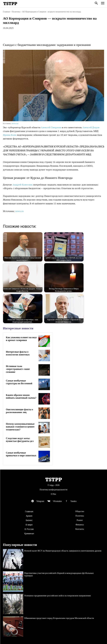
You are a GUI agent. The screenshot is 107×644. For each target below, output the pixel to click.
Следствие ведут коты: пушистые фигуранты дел (20, 440)
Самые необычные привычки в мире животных (21, 454)
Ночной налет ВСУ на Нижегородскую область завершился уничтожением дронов (63, 551)
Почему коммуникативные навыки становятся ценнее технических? (20, 427)
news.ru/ (15, 123)
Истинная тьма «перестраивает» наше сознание (18, 369)
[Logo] (10, 4)
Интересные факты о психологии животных (18, 353)
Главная (6, 12)
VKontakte (57, 501)
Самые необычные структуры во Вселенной (19, 382)
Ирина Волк (10, 135)
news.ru (19, 211)
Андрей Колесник (23, 185)
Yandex (74, 501)
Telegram (40, 501)
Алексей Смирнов (51, 127)
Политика (16, 12)
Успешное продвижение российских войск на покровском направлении (57, 596)
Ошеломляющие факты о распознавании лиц (19, 411)
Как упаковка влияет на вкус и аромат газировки (21, 339)
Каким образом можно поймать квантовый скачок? (21, 396)
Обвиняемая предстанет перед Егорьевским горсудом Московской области (59, 618)
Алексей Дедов (91, 127)
